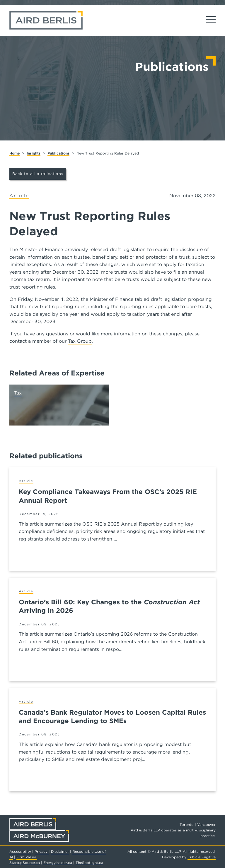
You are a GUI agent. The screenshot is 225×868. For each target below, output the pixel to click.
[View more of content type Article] (19, 196)
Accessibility (20, 851)
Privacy (42, 851)
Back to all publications (38, 174)
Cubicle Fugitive (202, 857)
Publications (58, 153)
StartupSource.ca (25, 863)
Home (15, 153)
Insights (34, 153)
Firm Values (27, 857)
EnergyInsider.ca (58, 863)
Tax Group (80, 341)
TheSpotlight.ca (89, 863)
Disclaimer (60, 851)
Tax (18, 393)
